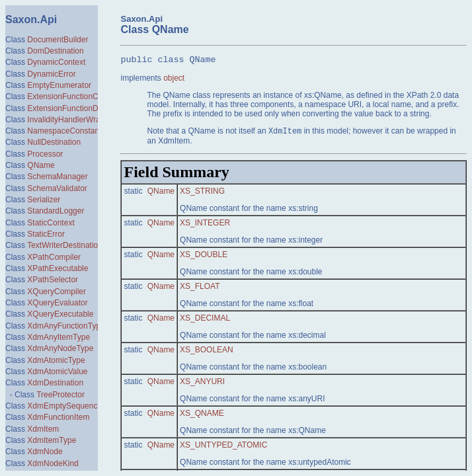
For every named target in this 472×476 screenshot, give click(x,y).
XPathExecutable (58, 268)
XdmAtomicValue (57, 372)
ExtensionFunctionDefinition (76, 108)
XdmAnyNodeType (60, 348)
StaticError (46, 234)
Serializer (44, 200)
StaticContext (51, 223)
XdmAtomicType (56, 360)
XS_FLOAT (200, 288)
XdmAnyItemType (59, 337)
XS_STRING (202, 192)
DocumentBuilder (58, 40)
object (174, 78)
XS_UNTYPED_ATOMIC (223, 446)
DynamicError (51, 74)
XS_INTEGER (205, 224)
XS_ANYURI (202, 383)
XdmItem (43, 429)
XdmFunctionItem (58, 417)
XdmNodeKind (53, 463)
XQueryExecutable (60, 314)
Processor (45, 154)
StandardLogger (56, 211)
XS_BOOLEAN (207, 351)
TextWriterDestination (65, 245)
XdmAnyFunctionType (66, 326)
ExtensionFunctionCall (66, 97)
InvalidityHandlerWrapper (72, 120)
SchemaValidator (57, 188)
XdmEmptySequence (64, 406)
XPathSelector (53, 280)
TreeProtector (60, 395)
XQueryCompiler (57, 292)
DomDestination (55, 51)
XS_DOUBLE (204, 256)
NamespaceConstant (64, 131)
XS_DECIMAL (205, 319)
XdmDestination (55, 383)
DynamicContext (56, 62)
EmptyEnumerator (59, 85)
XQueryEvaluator (57, 303)
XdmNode (45, 452)
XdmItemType (52, 440)
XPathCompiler (54, 257)
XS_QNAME (202, 415)
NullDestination (54, 142)
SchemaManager (57, 177)
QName (41, 165)
